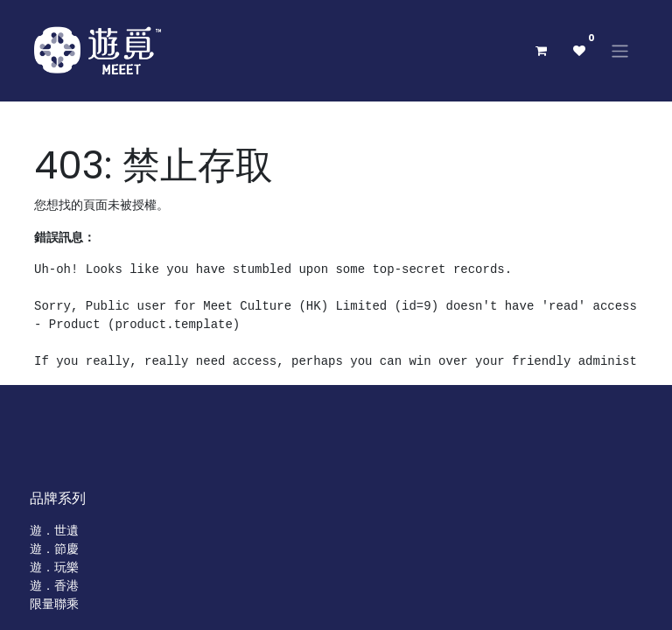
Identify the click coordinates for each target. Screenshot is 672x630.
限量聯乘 (54, 604)
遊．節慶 (54, 549)
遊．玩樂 (54, 567)
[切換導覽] (620, 50)
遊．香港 (54, 585)
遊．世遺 (54, 530)
